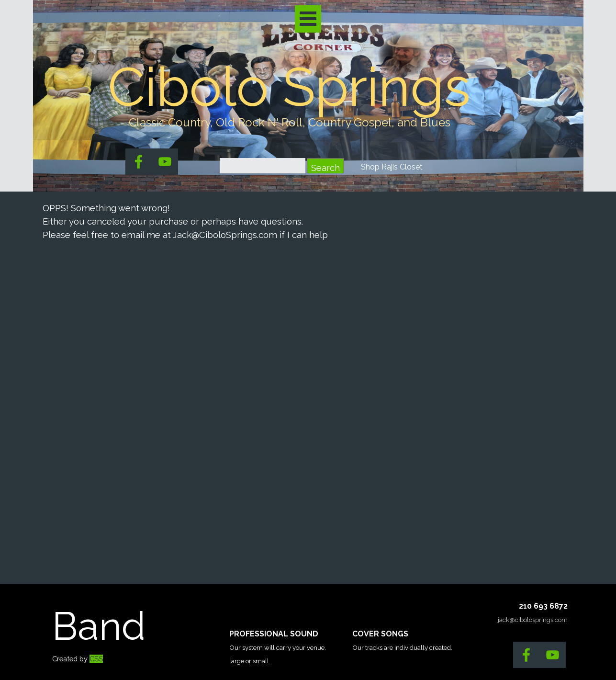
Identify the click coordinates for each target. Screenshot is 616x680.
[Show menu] (308, 19)
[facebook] (139, 162)
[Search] (263, 168)
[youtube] (165, 162)
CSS (96, 659)
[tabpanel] (290, 123)
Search (325, 168)
